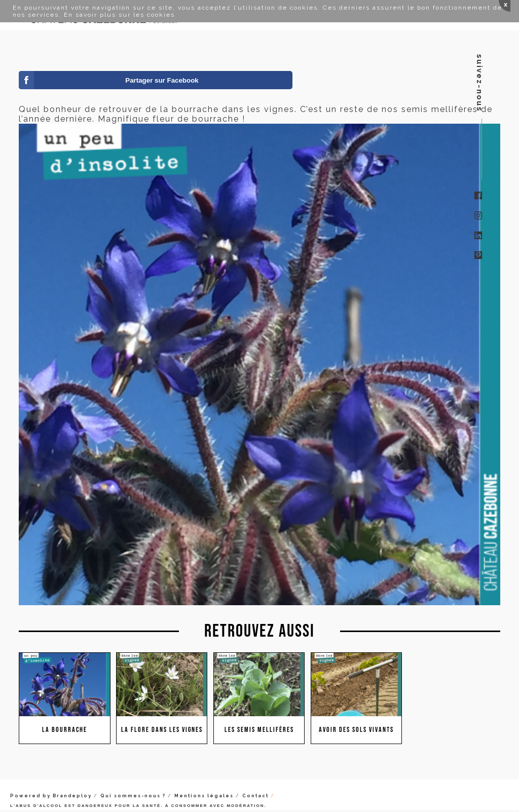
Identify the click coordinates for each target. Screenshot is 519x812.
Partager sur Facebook (162, 80)
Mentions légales (204, 796)
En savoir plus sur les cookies (119, 15)
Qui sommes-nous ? (133, 796)
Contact (255, 796)
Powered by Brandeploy (51, 796)
